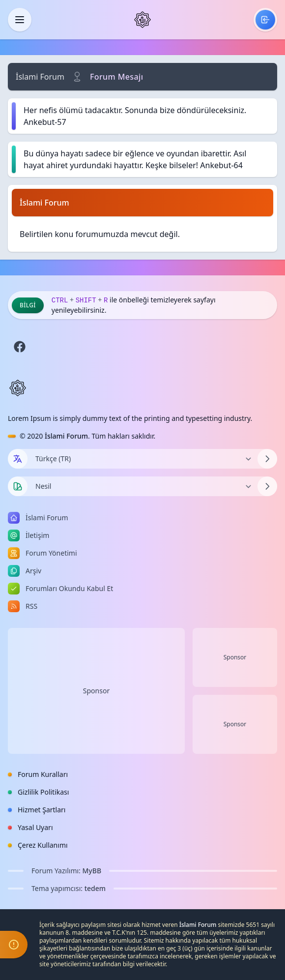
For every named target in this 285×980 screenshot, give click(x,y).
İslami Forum (40, 77)
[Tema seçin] (18, 486)
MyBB (92, 871)
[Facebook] (20, 347)
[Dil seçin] (18, 459)
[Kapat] (20, 20)
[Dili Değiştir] (142, 459)
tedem (95, 888)
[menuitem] (265, 20)
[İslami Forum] (142, 20)
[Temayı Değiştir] (142, 486)
